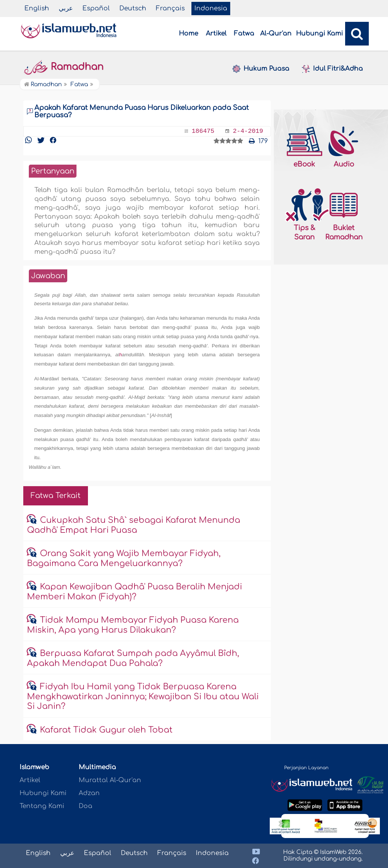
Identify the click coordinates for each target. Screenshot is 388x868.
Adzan (89, 793)
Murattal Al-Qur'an (110, 780)
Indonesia (211, 8)
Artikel (216, 33)
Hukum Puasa (261, 69)
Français (170, 8)
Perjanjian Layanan (306, 768)
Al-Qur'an (276, 33)
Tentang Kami (42, 806)
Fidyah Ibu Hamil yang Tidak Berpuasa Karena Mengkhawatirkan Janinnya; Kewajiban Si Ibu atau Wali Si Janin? (143, 697)
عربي (66, 8)
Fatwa (244, 33)
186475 (203, 131)
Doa (86, 806)
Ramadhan (63, 67)
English (37, 8)
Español (96, 8)
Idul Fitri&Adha (332, 69)
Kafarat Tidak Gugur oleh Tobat (106, 730)
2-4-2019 (248, 131)
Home (188, 33)
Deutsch (133, 8)
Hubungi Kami (319, 33)
